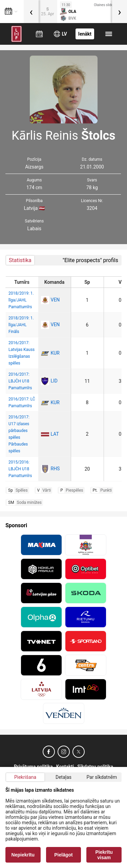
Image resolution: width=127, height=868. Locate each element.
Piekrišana (25, 777)
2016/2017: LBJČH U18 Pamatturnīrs (20, 381)
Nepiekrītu (23, 855)
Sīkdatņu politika (95, 767)
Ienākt (85, 34)
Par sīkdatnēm (102, 777)
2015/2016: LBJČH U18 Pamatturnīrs (20, 469)
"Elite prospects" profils (90, 260)
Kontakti (65, 767)
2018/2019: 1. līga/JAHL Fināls (21, 325)
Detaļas (63, 777)
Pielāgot (63, 855)
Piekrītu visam (104, 855)
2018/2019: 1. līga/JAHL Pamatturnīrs (21, 300)
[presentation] (31, 12)
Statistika (20, 260)
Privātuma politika (33, 767)
